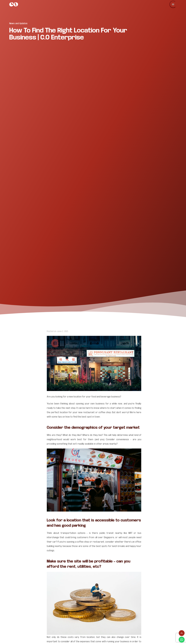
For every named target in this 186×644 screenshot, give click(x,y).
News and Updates (18, 23)
